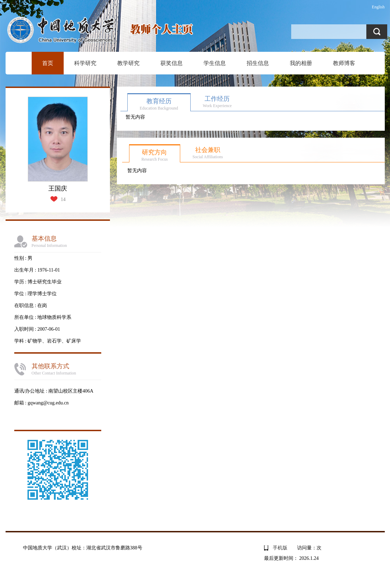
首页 (48, 63)
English (378, 7)
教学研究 (128, 63)
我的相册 (301, 63)
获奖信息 (172, 63)
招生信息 (258, 63)
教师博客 (344, 63)
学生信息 (215, 63)
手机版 (280, 548)
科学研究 (85, 63)
